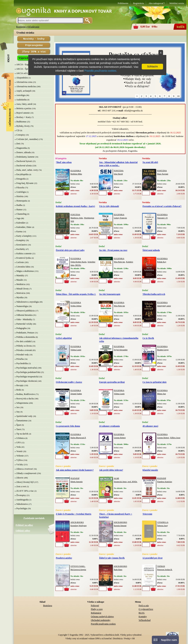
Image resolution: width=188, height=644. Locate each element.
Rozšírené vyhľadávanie (28, 27)
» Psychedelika (21, 363)
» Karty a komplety (23, 236)
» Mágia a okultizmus (24, 271)
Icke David (118, 174)
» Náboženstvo (21, 504)
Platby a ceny (97, 609)
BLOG (142, 613)
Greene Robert (120, 438)
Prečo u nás (144, 606)
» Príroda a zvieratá (23, 350)
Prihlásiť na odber (24, 525)
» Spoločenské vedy (23, 416)
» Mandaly (19, 275)
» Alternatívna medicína (25, 86)
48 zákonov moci (150, 426)
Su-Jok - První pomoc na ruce (113, 250)
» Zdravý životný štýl (24, 482)
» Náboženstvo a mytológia (27, 302)
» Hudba (18, 205)
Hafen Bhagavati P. (78, 438)
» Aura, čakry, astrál (23, 104)
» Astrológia (20, 95)
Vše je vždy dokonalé (109, 206)
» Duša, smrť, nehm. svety (26, 170)
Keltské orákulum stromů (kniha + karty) (75, 206)
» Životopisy (20, 495)
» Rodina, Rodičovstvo (25, 394)
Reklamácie (96, 613)
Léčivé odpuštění (64, 338)
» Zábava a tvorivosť (24, 469)
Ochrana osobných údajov (102, 617)
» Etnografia (20, 179)
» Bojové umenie (22, 113)
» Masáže (19, 280)
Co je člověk (148, 338)
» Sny (17, 412)
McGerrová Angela (78, 569)
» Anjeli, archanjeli (23, 91)
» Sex (17, 407)
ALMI (116, 478)
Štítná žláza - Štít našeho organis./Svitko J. (76, 294)
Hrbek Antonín (77, 482)
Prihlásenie (123, 3)
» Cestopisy (20, 135)
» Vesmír (19, 451)
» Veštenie (19, 456)
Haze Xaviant (163, 174)
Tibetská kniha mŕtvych (154, 294)
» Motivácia (20, 293)
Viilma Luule (76, 350)
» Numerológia (21, 306)
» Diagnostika (21, 148)
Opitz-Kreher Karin (78, 262)
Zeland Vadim (76, 394)
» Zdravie (19, 478)
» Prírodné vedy (22, 355)
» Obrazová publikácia (25, 311)
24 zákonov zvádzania (109, 426)
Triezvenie (147, 514)
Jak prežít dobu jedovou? (111, 470)
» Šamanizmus (21, 421)
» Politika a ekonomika (25, 337)
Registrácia (138, 3)
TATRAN (161, 566)
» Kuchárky (20, 249)
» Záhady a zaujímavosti (26, 473)
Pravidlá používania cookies (103, 624)
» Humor (19, 210)
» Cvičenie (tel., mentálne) (26, 139)
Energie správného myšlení (112, 382)
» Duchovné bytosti (23, 161)
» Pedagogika (21, 328)
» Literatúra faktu (22, 267)
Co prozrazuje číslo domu (68, 426)
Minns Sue (161, 394)
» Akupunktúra (21, 78)
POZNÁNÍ (75, 478)
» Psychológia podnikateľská (27, 372)
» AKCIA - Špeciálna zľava (27, 69)
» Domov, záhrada (23, 152)
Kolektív (130, 262)
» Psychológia (21, 508)
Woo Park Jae (119, 262)
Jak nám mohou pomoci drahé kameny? (75, 470)
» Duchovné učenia (23, 166)
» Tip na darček (21, 434)
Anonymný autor (164, 306)
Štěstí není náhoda (151, 250)
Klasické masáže (150, 470)
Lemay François (120, 218)
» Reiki (18, 390)
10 (178, 96)
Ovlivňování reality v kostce (69, 382)
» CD (17, 130)
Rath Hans (118, 569)
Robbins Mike (76, 174)
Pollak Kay (162, 262)
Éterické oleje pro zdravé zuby (70, 250)
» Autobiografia (22, 500)
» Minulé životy (22, 289)
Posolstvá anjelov (64, 558)
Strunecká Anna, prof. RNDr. (126, 482)
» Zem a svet (20, 486)
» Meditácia (20, 284)
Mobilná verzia (177, 3)
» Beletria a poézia (23, 108)
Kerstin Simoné (120, 525)
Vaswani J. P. (162, 218)
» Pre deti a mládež (23, 341)
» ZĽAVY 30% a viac (24, 491)
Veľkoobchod (145, 620)
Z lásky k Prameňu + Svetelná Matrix (74, 514)
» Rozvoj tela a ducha (24, 399)
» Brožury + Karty (23, 117)
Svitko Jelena (76, 306)
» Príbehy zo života (23, 346)
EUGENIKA (76, 171)
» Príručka (19, 359)
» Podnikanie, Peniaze (24, 333)
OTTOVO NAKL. (78, 566)
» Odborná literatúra (24, 315)
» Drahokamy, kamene (25, 157)
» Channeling (21, 214)
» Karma (19, 232)
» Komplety (20, 240)
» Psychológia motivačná (26, 368)
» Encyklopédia (22, 174)
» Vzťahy (19, 465)
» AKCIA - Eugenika (24, 64)
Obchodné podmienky (101, 620)
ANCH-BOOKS (77, 522)
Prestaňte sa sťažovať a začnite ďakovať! (162, 206)
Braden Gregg (163, 350)
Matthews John (77, 218)
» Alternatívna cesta (23, 82)
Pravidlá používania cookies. (101, 71)
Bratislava (48, 606)
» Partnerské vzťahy (23, 324)
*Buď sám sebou (64, 162)
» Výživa (19, 460)
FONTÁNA (119, 171)
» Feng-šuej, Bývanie (24, 183)
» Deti (17, 144)
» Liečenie (19, 262)
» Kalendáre (20, 223)
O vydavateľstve (146, 609)
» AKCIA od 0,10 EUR (25, 73)
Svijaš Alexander (121, 350)
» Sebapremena (21, 403)
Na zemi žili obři (150, 162)
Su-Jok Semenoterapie (110, 294)
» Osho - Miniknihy (23, 319)
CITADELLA (163, 522)
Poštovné (95, 606)
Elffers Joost (175, 438)
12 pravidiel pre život (152, 558)
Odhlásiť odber (23, 531)
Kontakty (143, 617)
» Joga (18, 218)
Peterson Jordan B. (165, 569)
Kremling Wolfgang (79, 525)
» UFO (18, 443)
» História (19, 196)
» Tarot (18, 429)
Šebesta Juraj (162, 525)
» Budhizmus (21, 122)
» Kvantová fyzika (23, 258)
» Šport (18, 425)
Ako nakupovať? (157, 3)
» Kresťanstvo (21, 245)
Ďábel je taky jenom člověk (112, 558)
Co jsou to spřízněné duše (154, 382)
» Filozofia (19, 188)
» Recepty (19, 385)
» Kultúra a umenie (23, 253)
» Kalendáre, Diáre (23, 227)
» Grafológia (20, 192)
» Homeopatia (21, 201)
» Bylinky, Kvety (22, 126)
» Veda (18, 447)
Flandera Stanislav (165, 482)
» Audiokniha (21, 100)
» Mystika (19, 297)
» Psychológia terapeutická (27, 377)
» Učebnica (20, 438)
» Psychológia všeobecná (26, 381)
